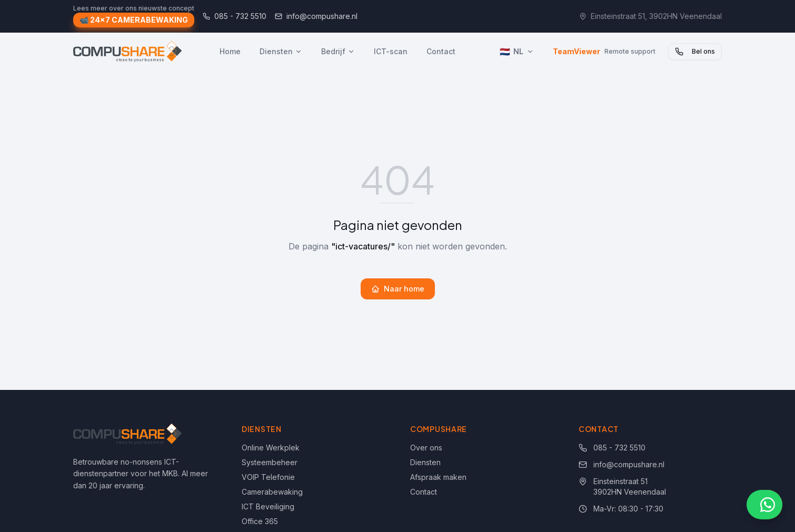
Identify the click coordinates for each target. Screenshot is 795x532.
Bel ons (695, 52)
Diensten (281, 51)
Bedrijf (338, 51)
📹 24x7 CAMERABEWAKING (134, 21)
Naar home (398, 289)
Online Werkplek (271, 448)
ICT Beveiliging (268, 506)
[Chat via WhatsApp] (764, 505)
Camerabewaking (272, 492)
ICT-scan (391, 51)
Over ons (426, 448)
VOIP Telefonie (268, 477)
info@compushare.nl (316, 16)
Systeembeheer (270, 462)
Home (230, 51)
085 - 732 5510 (235, 16)
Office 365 (260, 521)
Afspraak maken (438, 477)
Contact (441, 51)
